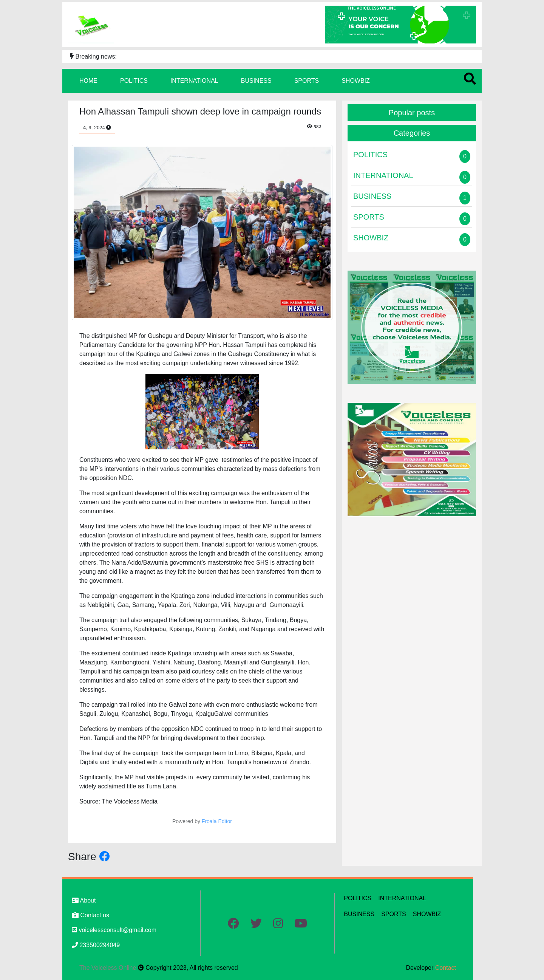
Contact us (90, 915)
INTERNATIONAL (194, 81)
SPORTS (307, 81)
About (84, 900)
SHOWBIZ (356, 81)
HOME (88, 81)
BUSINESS (256, 81)
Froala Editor (217, 821)
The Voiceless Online (109, 968)
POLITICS (134, 81)
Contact (446, 968)
